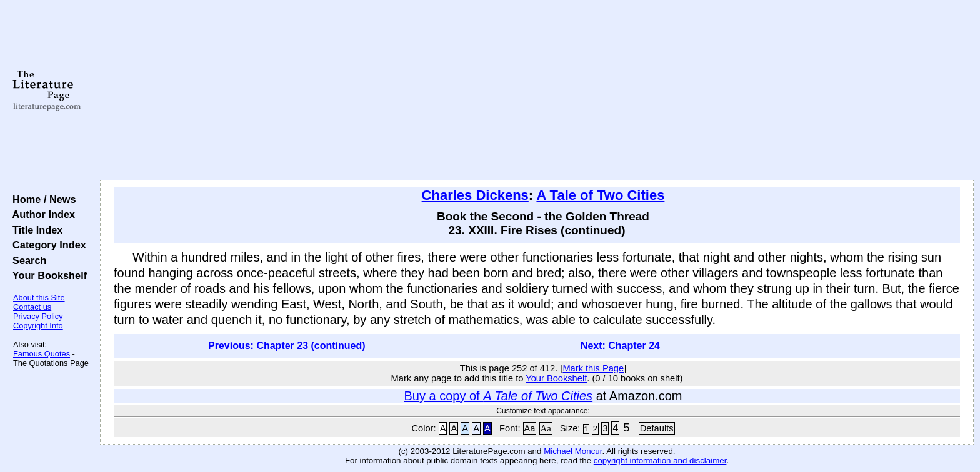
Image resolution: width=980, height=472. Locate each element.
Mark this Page (593, 368)
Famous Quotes (42, 354)
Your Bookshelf (47, 275)
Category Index (47, 245)
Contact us (32, 307)
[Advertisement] (537, 91)
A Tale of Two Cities (600, 195)
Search (27, 260)
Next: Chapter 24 (620, 346)
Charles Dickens (475, 195)
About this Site (39, 297)
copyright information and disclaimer (660, 460)
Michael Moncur (573, 451)
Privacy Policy (38, 316)
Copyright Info (38, 326)
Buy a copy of (498, 396)
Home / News (42, 199)
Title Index (35, 230)
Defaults (657, 428)
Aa (530, 428)
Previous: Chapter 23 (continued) (287, 346)
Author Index (41, 214)
